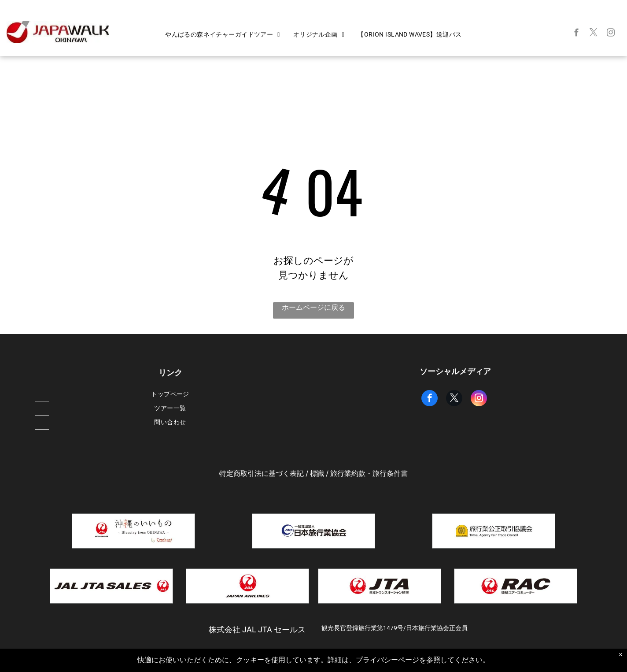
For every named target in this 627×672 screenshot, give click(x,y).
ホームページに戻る (313, 307)
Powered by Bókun (314, 663)
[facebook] (577, 34)
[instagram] (611, 34)
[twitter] (594, 34)
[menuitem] (223, 35)
